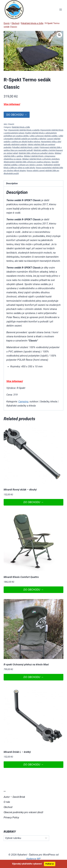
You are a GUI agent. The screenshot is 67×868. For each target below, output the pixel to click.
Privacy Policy (11, 817)
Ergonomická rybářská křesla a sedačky (24, 130)
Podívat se (50, 864)
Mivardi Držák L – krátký (17, 752)
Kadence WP (33, 859)
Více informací (12, 104)
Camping (23, 401)
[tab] (33, 184)
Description (12, 183)
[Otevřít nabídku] (61, 10)
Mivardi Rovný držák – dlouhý (20, 490)
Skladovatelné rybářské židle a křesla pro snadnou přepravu (27, 162)
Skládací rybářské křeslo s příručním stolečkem (41, 159)
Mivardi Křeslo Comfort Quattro (21, 577)
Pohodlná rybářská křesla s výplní (25, 147)
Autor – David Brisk (14, 797)
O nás (7, 802)
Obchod (8, 807)
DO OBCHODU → (17, 115)
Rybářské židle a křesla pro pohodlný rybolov (36, 153)
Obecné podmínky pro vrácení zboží (23, 812)
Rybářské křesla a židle (21, 127)
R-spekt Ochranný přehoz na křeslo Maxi (26, 664)
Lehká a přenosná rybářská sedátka (44, 136)
